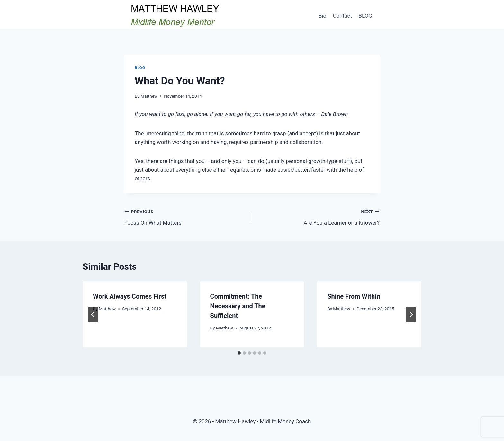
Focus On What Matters (185, 216)
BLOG (365, 16)
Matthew (149, 96)
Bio (322, 16)
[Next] (411, 314)
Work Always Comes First (130, 296)
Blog (140, 68)
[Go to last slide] (93, 314)
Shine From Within (354, 296)
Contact (342, 16)
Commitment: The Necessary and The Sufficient (238, 306)
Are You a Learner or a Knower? (319, 216)
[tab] (239, 353)
